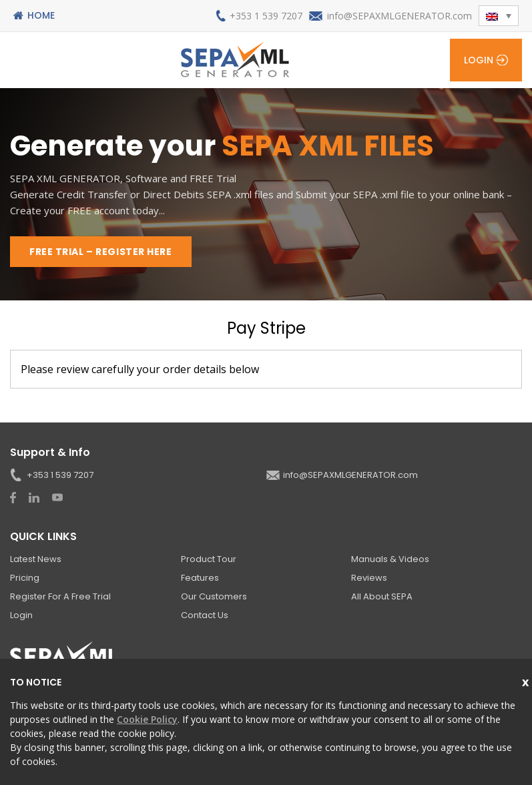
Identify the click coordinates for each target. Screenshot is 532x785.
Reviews (369, 578)
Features (200, 578)
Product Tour (209, 559)
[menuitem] (499, 16)
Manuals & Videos (390, 559)
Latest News (36, 559)
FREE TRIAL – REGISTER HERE (101, 252)
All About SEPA (382, 596)
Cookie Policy (147, 719)
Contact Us (205, 615)
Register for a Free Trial (60, 596)
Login (479, 60)
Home (41, 15)
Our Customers (214, 596)
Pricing (25, 578)
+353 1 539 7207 (266, 16)
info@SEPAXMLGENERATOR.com (400, 16)
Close (527, 681)
